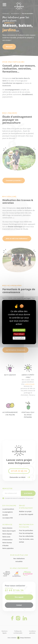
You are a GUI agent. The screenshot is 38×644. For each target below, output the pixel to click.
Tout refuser (19, 334)
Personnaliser (19, 338)
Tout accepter (19, 330)
